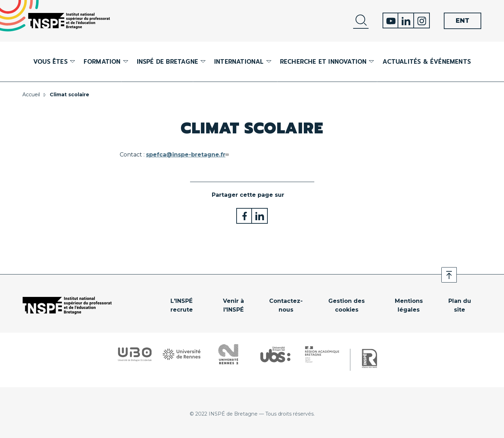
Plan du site (460, 305)
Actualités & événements (427, 62)
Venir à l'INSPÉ (233, 305)
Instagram (422, 20)
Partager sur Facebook (244, 216)
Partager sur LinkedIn (260, 216)
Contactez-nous (286, 305)
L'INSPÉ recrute (182, 305)
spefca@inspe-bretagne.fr (188, 155)
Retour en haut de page (449, 275)
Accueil (31, 95)
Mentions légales (409, 305)
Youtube (390, 20)
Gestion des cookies (346, 305)
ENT (463, 21)
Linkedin (406, 20)
